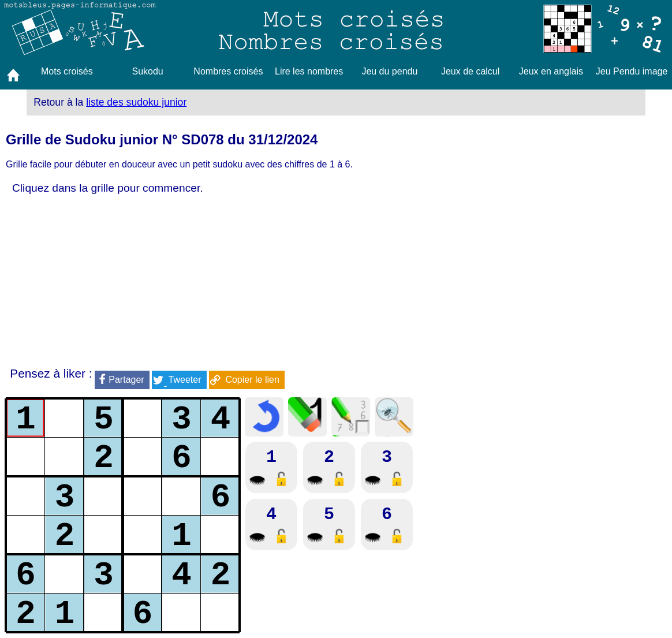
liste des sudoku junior (136, 102)
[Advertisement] (241, 281)
